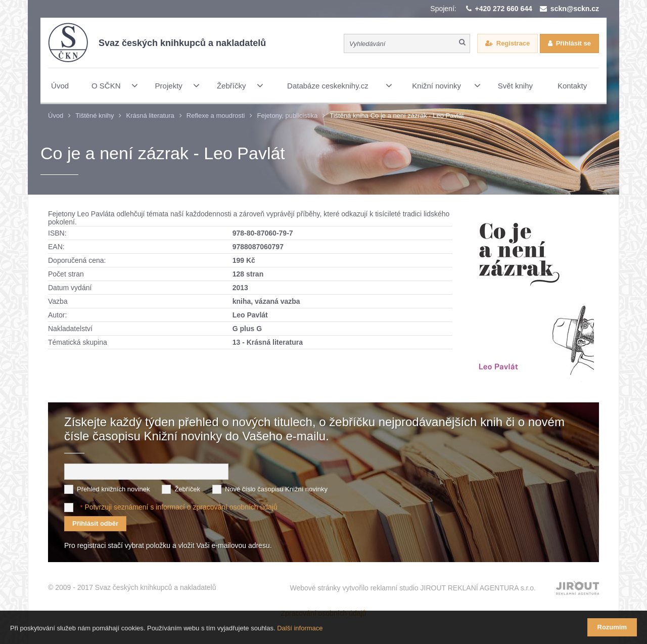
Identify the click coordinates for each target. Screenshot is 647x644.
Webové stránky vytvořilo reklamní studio (413, 588)
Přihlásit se (573, 43)
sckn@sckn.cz (575, 9)
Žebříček (187, 489)
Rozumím (612, 627)
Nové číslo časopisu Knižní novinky (276, 489)
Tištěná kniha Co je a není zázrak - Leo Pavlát (397, 116)
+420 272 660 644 (504, 9)
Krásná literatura (150, 116)
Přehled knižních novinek (113, 489)
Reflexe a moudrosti (216, 116)
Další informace (300, 628)
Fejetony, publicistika (287, 116)
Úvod (56, 116)
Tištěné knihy (95, 116)
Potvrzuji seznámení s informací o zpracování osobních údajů (181, 507)
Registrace (513, 43)
